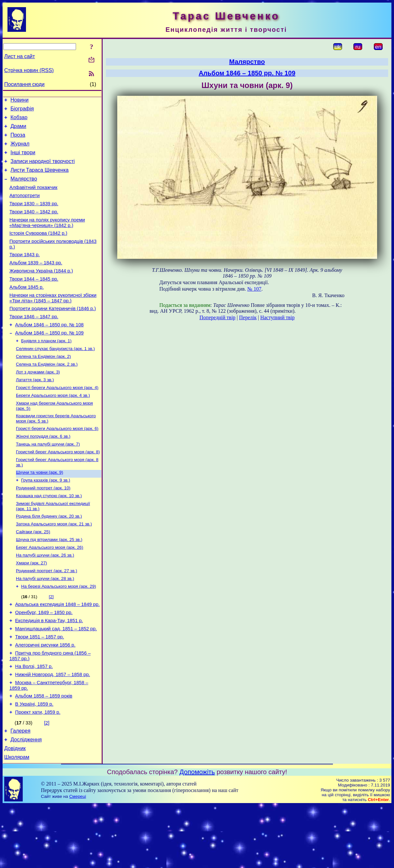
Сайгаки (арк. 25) (33, 573)
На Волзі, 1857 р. (34, 720)
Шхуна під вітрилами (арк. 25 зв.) (49, 581)
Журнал (20, 150)
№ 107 (254, 289)
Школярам (17, 819)
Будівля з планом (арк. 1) (46, 368)
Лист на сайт (20, 56)
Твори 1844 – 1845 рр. (34, 299)
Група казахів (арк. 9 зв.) (46, 517)
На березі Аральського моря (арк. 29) (59, 632)
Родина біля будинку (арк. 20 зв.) (49, 556)
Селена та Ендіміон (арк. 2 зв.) (47, 393)
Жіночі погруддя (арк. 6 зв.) (43, 470)
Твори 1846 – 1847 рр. (34, 341)
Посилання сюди (24, 84)
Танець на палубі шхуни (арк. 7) (48, 479)
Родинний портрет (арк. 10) (43, 526)
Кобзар (19, 120)
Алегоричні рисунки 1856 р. (45, 697)
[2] (51, 642)
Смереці (78, 859)
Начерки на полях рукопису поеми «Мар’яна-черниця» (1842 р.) (47, 237)
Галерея (20, 790)
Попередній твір (217, 317)
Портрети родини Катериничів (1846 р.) (53, 332)
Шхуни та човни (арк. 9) (39, 509)
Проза (18, 140)
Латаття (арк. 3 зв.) (35, 410)
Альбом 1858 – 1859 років (44, 752)
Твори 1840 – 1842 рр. (34, 225)
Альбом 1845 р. (27, 308)
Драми (18, 130)
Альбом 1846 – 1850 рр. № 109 (50, 359)
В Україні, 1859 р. (34, 761)
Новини (19, 101)
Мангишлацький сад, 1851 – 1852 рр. (56, 678)
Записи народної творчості (43, 169)
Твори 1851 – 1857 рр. (40, 687)
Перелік (248, 317)
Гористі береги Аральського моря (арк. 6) (57, 462)
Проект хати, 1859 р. (38, 771)
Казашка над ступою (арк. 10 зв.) (49, 534)
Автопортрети (25, 207)
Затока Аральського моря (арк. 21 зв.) (54, 565)
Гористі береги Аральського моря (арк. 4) (57, 418)
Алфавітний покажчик (33, 198)
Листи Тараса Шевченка (39, 179)
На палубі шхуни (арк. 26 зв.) (45, 598)
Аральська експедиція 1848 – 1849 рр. (57, 651)
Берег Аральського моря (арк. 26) (50, 590)
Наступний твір (277, 317)
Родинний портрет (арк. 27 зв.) (46, 615)
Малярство (24, 189)
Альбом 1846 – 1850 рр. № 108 (50, 350)
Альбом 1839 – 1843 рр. (36, 281)
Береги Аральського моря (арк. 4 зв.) (53, 427)
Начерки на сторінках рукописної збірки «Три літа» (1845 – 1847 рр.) (53, 320)
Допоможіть (197, 834)
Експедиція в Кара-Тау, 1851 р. (49, 669)
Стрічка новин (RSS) (29, 70)
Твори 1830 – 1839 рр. (34, 216)
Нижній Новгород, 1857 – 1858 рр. (53, 729)
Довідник (15, 810)
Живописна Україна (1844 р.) (41, 290)
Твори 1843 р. (25, 272)
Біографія (22, 111)
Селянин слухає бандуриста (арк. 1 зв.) (55, 376)
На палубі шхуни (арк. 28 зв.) (45, 624)
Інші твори (23, 159)
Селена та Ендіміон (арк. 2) (43, 385)
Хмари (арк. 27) (32, 607)
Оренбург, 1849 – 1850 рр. (44, 660)
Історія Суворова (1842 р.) (38, 249)
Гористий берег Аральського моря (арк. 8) (58, 487)
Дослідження (26, 800)
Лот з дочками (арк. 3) (38, 402)
